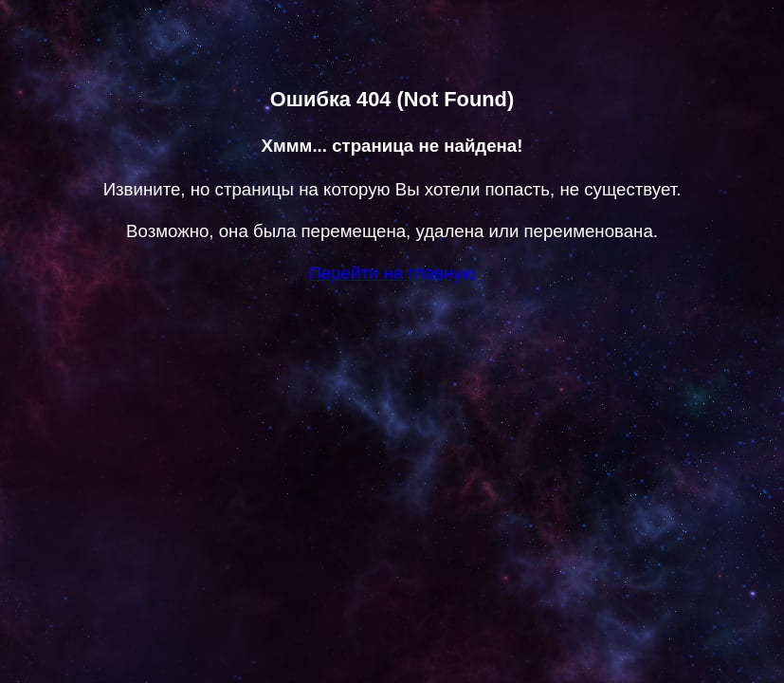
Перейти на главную (392, 273)
